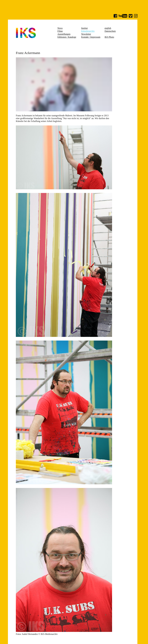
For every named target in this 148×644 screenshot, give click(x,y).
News (60, 28)
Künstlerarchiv (88, 31)
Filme (60, 31)
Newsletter (86, 34)
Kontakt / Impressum (91, 37)
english (108, 28)
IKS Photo (109, 37)
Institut (84, 28)
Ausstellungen (64, 34)
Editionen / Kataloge (67, 37)
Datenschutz (110, 31)
